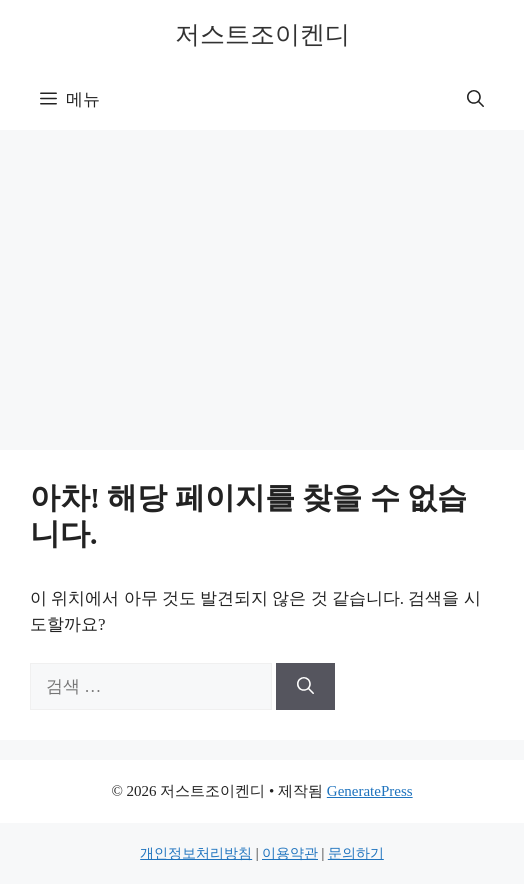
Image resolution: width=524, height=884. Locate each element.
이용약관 (290, 853)
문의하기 (356, 853)
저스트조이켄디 (262, 34)
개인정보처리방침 (196, 853)
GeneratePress (370, 791)
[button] (475, 100)
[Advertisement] (262, 280)
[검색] (305, 687)
